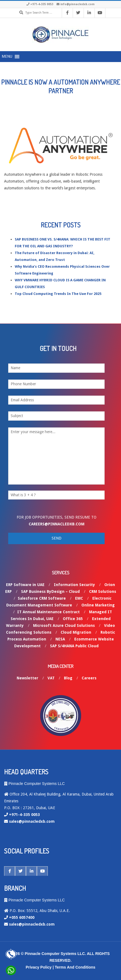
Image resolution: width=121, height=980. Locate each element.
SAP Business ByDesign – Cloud (50, 591)
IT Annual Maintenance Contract (48, 612)
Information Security (74, 585)
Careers (89, 678)
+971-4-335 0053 (42, 4)
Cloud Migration (76, 632)
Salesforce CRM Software (42, 598)
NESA (60, 639)
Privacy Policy (39, 967)
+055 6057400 (22, 917)
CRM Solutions (103, 591)
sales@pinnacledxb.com (32, 821)
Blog (68, 678)
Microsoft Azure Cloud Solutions (64, 625)
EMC (79, 598)
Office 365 (73, 619)
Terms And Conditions (75, 967)
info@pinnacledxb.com (77, 4)
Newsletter (27, 678)
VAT (51, 678)
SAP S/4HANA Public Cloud (74, 646)
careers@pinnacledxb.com (57, 524)
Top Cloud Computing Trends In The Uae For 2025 (58, 294)
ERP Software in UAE (25, 585)
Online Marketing (98, 605)
